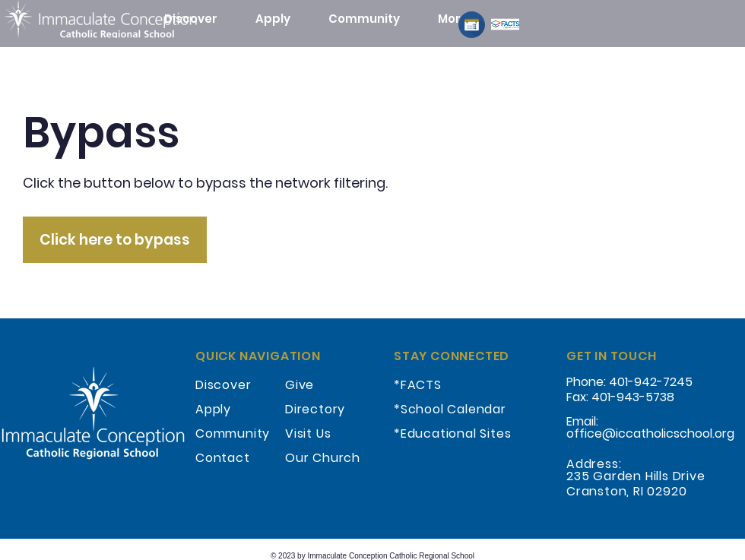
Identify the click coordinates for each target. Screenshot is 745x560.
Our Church (323, 458)
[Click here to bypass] (115, 240)
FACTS (421, 385)
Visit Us (308, 433)
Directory (315, 409)
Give (300, 385)
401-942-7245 (651, 382)
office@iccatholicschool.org (650, 433)
